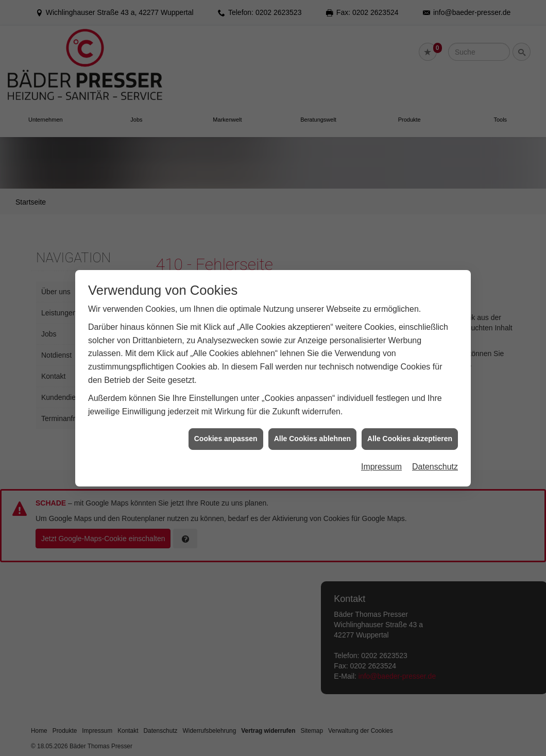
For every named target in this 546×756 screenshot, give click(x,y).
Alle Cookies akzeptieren (410, 431)
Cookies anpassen (226, 431)
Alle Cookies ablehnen (312, 431)
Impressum (381, 459)
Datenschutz (435, 459)
